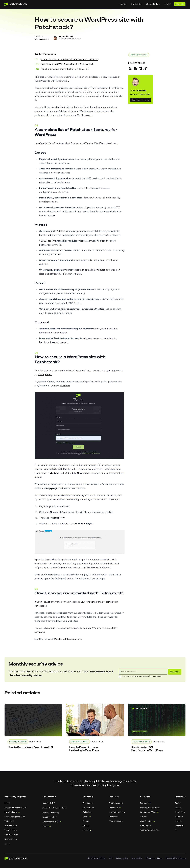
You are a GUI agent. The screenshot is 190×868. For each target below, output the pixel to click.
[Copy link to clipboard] (145, 69)
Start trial (180, 4)
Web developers (116, 803)
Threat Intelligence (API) (15, 817)
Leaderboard (88, 808)
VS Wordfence (11, 830)
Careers (178, 808)
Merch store (180, 812)
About (178, 803)
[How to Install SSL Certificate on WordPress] (157, 729)
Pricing (123, 4)
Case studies (153, 4)
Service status (11, 839)
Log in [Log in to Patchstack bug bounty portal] (85, 830)
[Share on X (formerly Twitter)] (130, 69)
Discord (86, 826)
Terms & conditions (154, 859)
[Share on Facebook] (135, 69)
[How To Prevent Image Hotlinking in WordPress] (95, 729)
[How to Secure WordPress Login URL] (33, 728)
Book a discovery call (141, 100)
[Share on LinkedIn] (140, 69)
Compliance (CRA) (50, 822)
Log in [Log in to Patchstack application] (7, 844)
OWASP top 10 (47, 241)
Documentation (11, 835)
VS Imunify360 (11, 826)
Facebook (179, 826)
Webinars (144, 826)
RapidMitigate (11, 812)
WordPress (114, 817)
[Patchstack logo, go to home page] (18, 4)
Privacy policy (122, 859)
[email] (143, 672)
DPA (111, 859)
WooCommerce (116, 821)
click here (65, 386)
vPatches (60, 231)
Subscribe (175, 672)
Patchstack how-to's (139, 55)
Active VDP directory (51, 808)
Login (168, 4)
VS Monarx (9, 821)
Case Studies (146, 821)
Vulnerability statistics (150, 830)
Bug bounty (88, 803)
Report (86, 821)
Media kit (179, 817)
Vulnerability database (150, 808)
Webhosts (114, 808)
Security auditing (50, 817)
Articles (143, 817)
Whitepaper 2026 (148, 812)
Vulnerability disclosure (176, 859)
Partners (144, 803)
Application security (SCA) (16, 808)
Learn (85, 817)
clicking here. (45, 375)
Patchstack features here (68, 639)
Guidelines (87, 812)
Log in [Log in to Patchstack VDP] (45, 826)
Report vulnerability (51, 813)
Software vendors (117, 812)
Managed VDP (49, 803)
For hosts (136, 4)
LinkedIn (178, 821)
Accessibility (137, 859)
